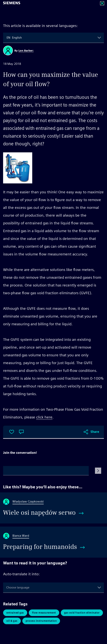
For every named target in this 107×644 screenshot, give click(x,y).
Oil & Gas (12, 621)
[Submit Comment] (98, 471)
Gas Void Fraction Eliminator (82, 613)
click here (44, 417)
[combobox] (7, 38)
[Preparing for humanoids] (53, 542)
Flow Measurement (44, 613)
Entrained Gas (15, 613)
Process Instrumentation (41, 621)
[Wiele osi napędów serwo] (53, 508)
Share (95, 432)
